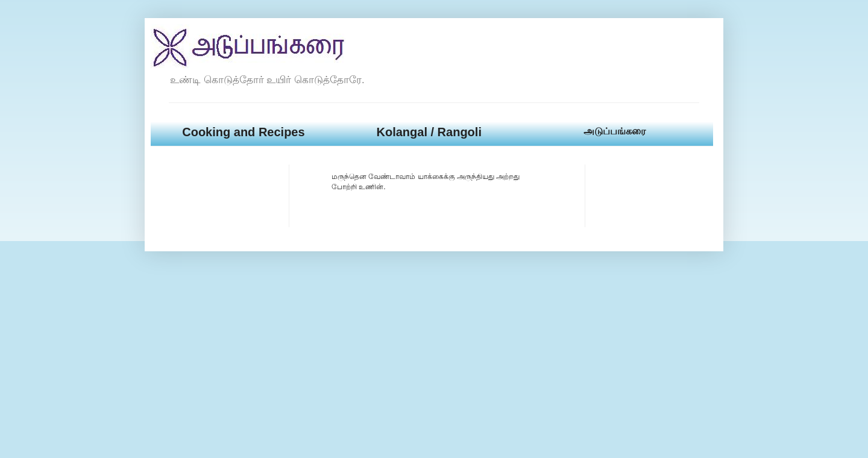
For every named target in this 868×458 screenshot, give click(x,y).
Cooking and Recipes (243, 132)
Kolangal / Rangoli (429, 132)
